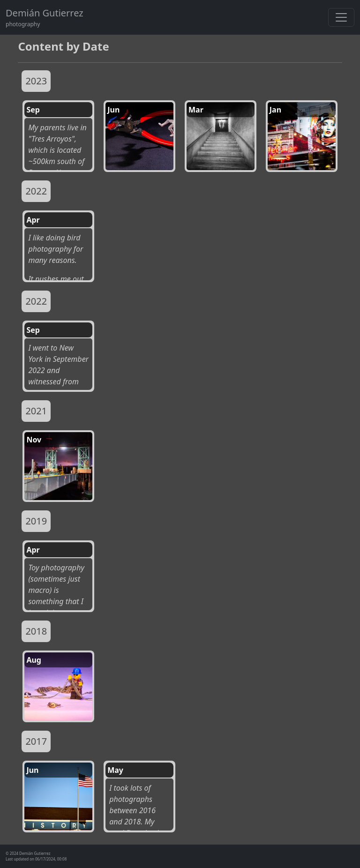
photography (23, 24)
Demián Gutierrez (45, 13)
